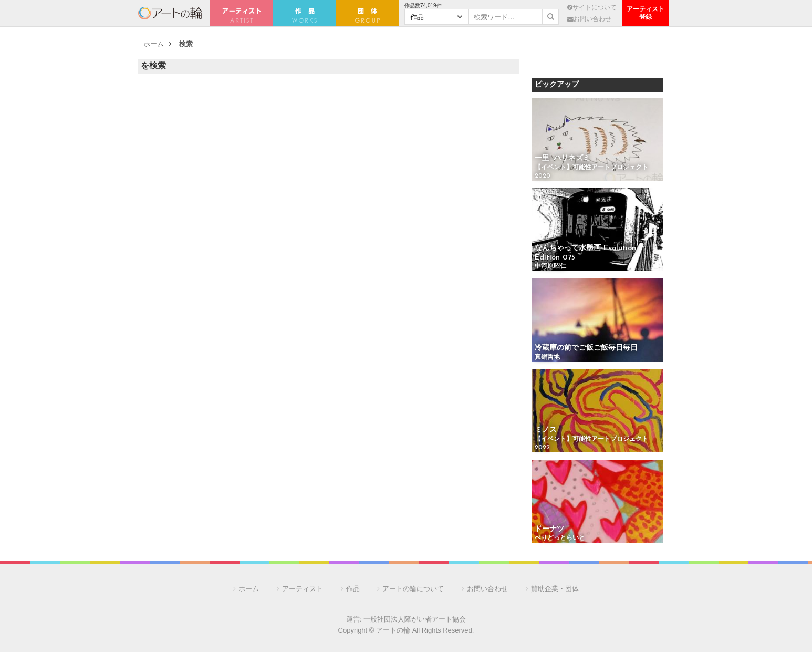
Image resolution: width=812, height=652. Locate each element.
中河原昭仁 (550, 266)
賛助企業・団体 (555, 589)
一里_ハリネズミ (563, 158)
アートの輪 (170, 13)
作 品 (305, 13)
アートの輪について (413, 589)
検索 (186, 44)
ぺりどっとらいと (560, 538)
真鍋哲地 (547, 357)
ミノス (546, 430)
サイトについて (592, 7)
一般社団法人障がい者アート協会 (415, 619)
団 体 (368, 13)
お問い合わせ (589, 19)
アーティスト (242, 13)
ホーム (154, 44)
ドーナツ (549, 529)
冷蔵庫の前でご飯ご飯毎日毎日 (586, 348)
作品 (353, 589)
